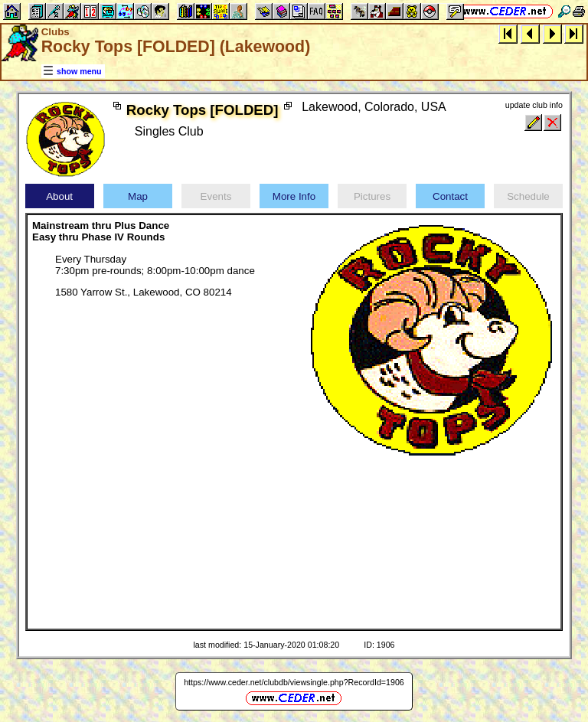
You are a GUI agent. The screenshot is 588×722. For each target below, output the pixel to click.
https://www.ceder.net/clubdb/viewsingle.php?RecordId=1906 (294, 682)
